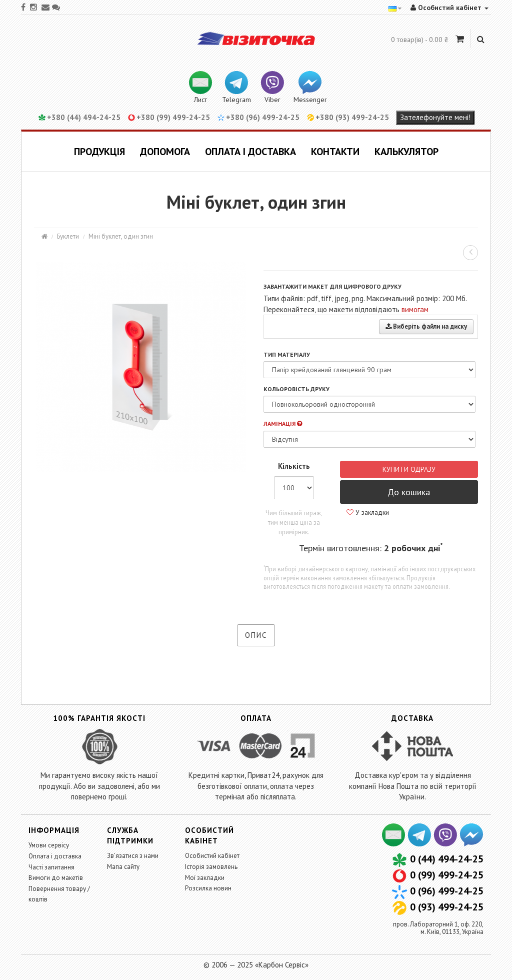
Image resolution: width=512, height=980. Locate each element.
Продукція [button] (99, 152)
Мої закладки (205, 878)
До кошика (409, 492)
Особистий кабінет (212, 856)
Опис (256, 635)
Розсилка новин (208, 888)
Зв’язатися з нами (133, 856)
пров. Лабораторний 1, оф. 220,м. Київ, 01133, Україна (438, 928)
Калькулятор (406, 152)
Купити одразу (409, 469)
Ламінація (283, 423)
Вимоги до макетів (56, 878)
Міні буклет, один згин (121, 236)
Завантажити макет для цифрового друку (332, 286)
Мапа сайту (123, 867)
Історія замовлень (211, 867)
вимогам (415, 309)
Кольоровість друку (296, 389)
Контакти (335, 152)
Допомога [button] (165, 152)
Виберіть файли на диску (426, 326)
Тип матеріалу (287, 354)
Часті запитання (51, 867)
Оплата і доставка (250, 152)
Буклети (68, 236)
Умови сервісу (49, 845)
